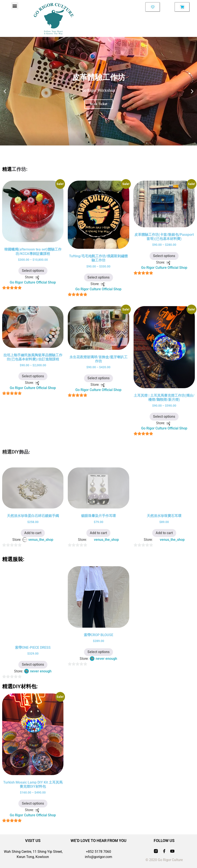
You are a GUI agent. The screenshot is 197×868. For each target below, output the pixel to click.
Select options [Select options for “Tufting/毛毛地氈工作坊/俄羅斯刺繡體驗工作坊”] (98, 277)
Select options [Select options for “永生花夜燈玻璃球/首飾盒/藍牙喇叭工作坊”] (98, 378)
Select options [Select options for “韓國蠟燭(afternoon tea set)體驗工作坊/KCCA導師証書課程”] (33, 271)
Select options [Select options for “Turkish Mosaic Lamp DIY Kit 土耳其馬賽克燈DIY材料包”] (33, 803)
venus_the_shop (41, 540)
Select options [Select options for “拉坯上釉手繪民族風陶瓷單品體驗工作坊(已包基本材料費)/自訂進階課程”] (33, 376)
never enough (41, 671)
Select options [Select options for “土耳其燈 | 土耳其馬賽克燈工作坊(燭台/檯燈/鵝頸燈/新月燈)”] (164, 417)
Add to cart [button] (33, 533)
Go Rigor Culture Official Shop (33, 282)
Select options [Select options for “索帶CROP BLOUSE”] (98, 652)
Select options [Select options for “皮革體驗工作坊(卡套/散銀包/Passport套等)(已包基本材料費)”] (164, 256)
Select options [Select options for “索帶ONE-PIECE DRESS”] (33, 664)
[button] (15, 6)
